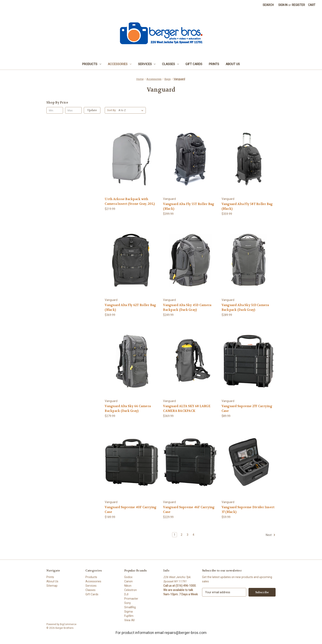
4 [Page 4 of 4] (193, 535)
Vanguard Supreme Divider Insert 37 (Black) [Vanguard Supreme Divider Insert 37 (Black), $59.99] (248, 510)
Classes (170, 64)
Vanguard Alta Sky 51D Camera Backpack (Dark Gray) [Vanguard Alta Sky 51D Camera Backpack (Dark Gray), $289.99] (245, 307)
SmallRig (130, 607)
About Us (233, 64)
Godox (128, 577)
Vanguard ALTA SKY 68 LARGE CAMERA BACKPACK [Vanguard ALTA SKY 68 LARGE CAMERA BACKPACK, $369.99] (187, 408)
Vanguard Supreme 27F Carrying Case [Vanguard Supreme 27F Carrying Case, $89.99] (247, 408)
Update (92, 110)
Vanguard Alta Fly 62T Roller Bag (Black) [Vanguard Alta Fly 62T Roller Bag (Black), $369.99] (130, 307)
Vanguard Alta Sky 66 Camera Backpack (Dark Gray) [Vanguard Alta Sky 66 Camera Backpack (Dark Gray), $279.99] (128, 408)
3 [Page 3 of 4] (187, 535)
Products (92, 64)
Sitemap (52, 586)
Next (271, 535)
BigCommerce (68, 624)
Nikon (128, 586)
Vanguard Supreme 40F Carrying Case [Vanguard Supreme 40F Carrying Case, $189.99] (131, 510)
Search (268, 5)
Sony (128, 603)
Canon (128, 581)
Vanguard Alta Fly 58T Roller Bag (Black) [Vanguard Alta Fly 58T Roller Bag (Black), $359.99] (247, 206)
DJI (126, 594)
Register (298, 5)
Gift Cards (194, 64)
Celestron (131, 590)
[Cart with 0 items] (312, 5)
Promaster (131, 599)
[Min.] (55, 110)
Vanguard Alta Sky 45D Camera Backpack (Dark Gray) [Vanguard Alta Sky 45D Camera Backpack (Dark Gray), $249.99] (187, 307)
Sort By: (112, 110)
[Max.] (73, 110)
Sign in (283, 5)
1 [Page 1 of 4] (175, 535)
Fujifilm (129, 616)
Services (147, 64)
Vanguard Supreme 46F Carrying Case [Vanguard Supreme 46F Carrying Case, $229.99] (189, 510)
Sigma (128, 612)
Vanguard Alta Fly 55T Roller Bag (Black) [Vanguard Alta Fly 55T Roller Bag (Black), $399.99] (189, 206)
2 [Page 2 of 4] (182, 535)
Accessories (120, 64)
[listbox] (132, 110)
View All (129, 620)
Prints (214, 64)
